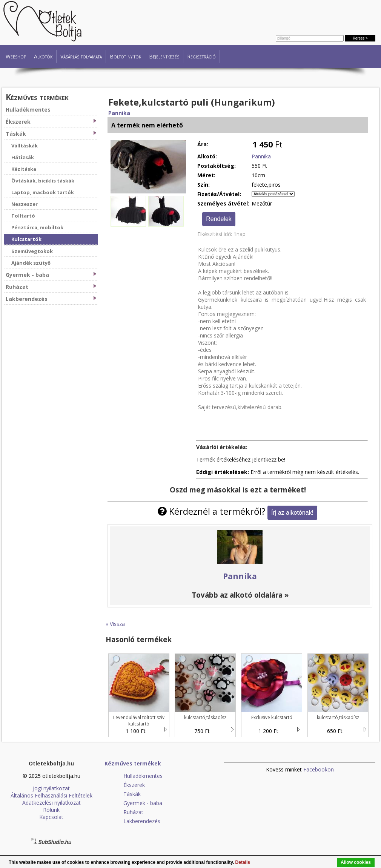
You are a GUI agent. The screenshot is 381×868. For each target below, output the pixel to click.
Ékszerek (51, 122)
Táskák (51, 134)
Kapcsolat (51, 817)
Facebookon (319, 769)
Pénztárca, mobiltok (37, 227)
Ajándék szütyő (31, 263)
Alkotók (43, 56)
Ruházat (51, 287)
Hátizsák (23, 157)
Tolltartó (23, 216)
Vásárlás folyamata (81, 56)
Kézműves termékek (37, 97)
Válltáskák (25, 146)
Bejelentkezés (164, 56)
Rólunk (51, 810)
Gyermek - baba (51, 275)
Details (243, 862)
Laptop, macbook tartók (43, 192)
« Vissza (115, 624)
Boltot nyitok (125, 56)
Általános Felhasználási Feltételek (51, 795)
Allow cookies (356, 862)
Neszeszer (25, 204)
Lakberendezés (51, 299)
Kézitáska (24, 169)
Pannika (119, 113)
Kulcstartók (26, 239)
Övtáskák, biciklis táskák (43, 181)
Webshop (16, 56)
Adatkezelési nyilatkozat (51, 803)
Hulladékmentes (28, 110)
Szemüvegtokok (32, 251)
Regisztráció (201, 56)
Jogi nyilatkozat (51, 788)
